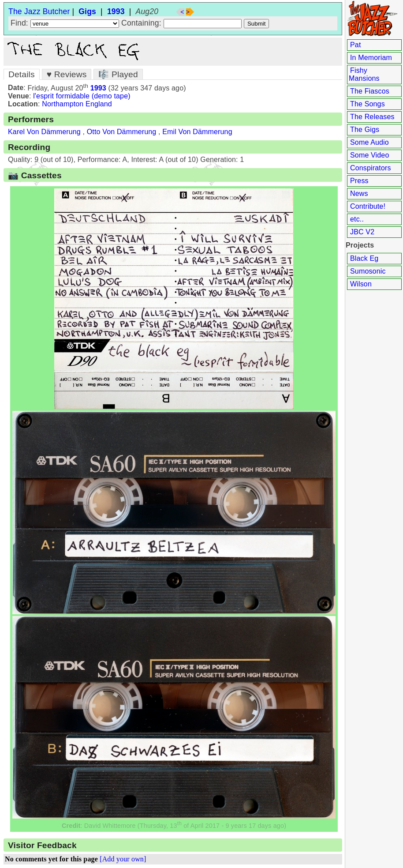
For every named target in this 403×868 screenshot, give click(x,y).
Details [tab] (22, 74)
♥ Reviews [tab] (67, 74)
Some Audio (369, 142)
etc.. (357, 219)
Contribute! (368, 206)
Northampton (63, 104)
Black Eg (364, 258)
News (359, 194)
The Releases (372, 117)
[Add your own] (123, 859)
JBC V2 (362, 232)
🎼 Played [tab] (118, 74)
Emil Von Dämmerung (197, 132)
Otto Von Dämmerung (122, 132)
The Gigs (365, 130)
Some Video (369, 155)
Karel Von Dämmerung (44, 132)
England (99, 104)
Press (359, 181)
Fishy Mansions (364, 74)
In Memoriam (371, 58)
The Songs (368, 104)
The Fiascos (370, 91)
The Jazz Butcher (39, 11)
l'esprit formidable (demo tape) (82, 96)
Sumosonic (368, 271)
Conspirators (371, 168)
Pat (356, 45)
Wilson (361, 284)
